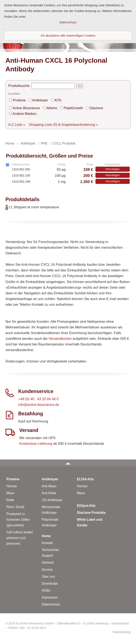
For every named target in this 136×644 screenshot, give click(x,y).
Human (12, 486)
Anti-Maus (49, 486)
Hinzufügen (113, 169)
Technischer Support (50, 553)
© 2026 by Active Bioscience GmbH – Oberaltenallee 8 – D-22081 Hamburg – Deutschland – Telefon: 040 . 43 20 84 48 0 (67, 625)
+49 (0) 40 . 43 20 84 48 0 (38, 399)
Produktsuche (19, 86)
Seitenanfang (121, 632)
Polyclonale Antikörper (50, 522)
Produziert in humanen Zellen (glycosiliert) (18, 520)
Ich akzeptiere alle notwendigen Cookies (68, 36)
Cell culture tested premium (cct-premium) (19, 538)
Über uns (48, 577)
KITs (58, 100)
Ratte (10, 500)
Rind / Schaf (15, 507)
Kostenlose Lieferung (36, 444)
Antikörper (40, 100)
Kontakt (47, 543)
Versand (48, 562)
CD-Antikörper (52, 500)
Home (46, 536)
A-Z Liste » (17, 125)
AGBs (46, 590)
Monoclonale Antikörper (51, 510)
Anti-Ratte (49, 493)
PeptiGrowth (73, 108)
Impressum (50, 597)
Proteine (19, 100)
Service (47, 570)
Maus (10, 493)
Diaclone (96, 108)
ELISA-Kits (85, 479)
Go (80, 86)
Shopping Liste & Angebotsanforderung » (63, 125)
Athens (52, 108)
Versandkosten (60, 339)
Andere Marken (25, 114)
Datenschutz (51, 604)
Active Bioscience (26, 108)
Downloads (50, 584)
